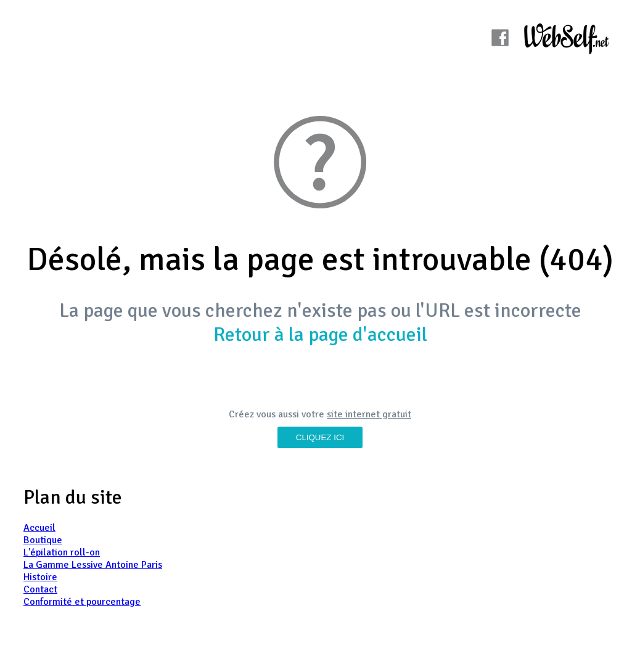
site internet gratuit (369, 414)
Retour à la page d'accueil (320, 334)
